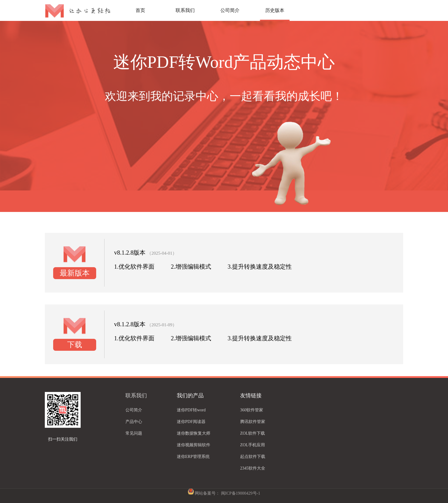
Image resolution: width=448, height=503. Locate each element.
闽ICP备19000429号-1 (241, 493)
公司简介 (230, 10)
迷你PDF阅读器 (191, 422)
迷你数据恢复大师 (194, 433)
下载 (75, 345)
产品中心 (134, 422)
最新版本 (75, 273)
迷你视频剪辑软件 (194, 445)
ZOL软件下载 (253, 433)
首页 (140, 10)
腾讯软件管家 (253, 422)
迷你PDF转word (191, 410)
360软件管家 (252, 410)
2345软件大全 (253, 468)
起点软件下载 (253, 457)
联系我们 (185, 10)
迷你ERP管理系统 (193, 457)
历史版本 (275, 10)
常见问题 (134, 433)
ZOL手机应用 (253, 445)
